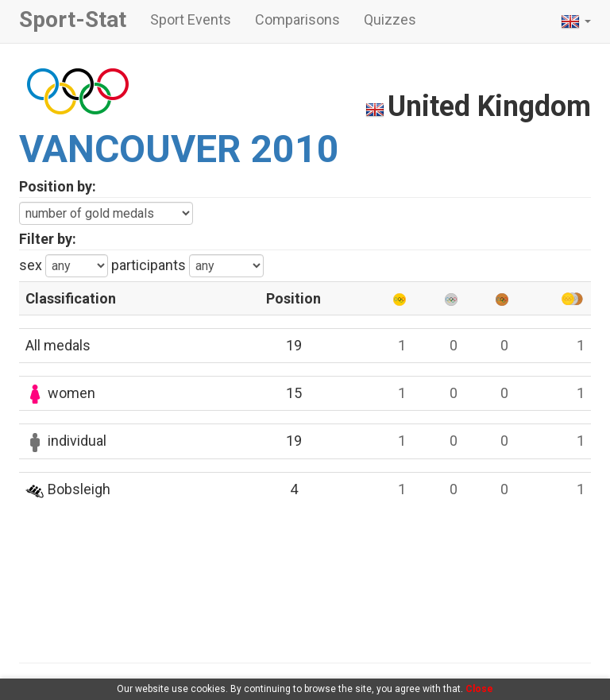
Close (479, 689)
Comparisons (297, 19)
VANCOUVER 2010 (179, 149)
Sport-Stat (73, 19)
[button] (576, 21)
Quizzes (390, 19)
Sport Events (191, 19)
